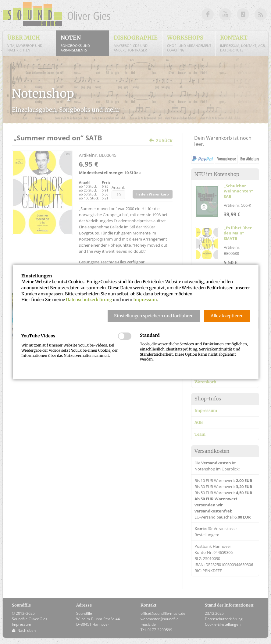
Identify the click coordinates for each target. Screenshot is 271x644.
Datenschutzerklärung (89, 300)
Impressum (145, 300)
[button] (154, 316)
